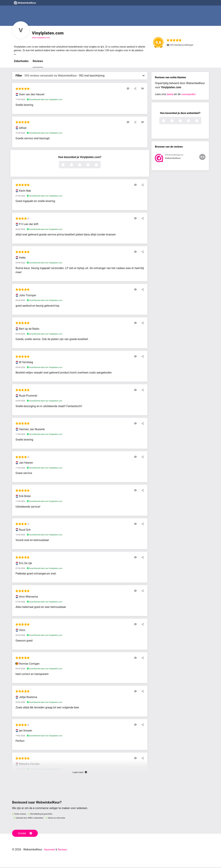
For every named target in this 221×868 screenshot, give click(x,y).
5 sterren (100, 166)
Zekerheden (21, 62)
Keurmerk (50, 850)
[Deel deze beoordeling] (137, 89)
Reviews (38, 62)
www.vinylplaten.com (41, 38)
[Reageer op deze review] (132, 89)
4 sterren (92, 166)
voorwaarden (190, 95)
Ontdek (26, 834)
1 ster (67, 166)
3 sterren (84, 166)
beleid (170, 95)
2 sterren (75, 166)
